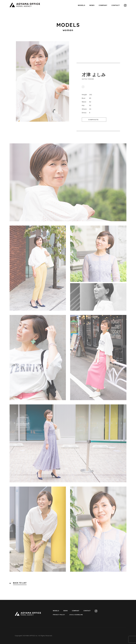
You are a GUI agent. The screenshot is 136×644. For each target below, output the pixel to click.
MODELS (82, 5)
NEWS (92, 5)
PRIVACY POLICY (59, 615)
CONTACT (116, 5)
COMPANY (103, 5)
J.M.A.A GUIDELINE (77, 615)
